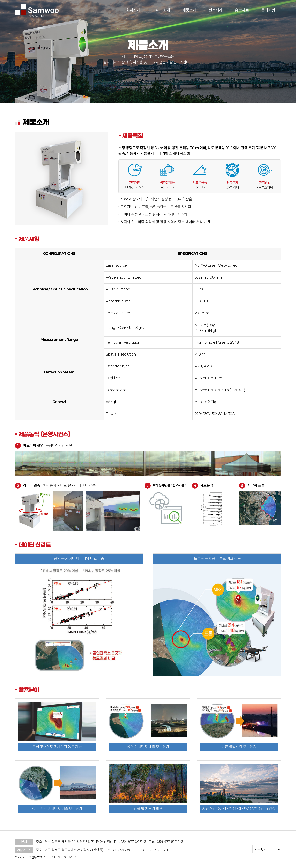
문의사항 (268, 10)
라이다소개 (161, 10)
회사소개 (133, 10)
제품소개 (189, 10)
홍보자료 (242, 10)
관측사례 (215, 10)
